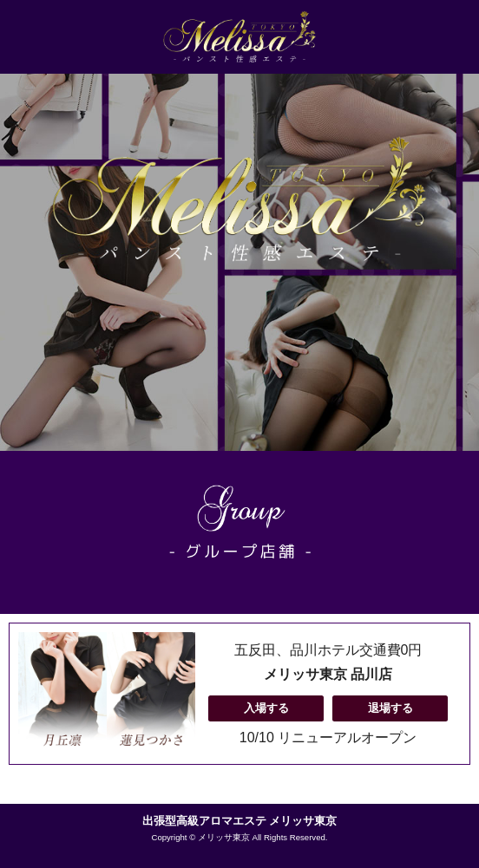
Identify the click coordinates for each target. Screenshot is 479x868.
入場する (266, 708)
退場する (390, 708)
